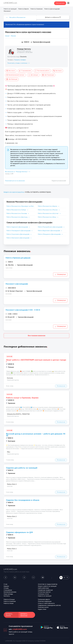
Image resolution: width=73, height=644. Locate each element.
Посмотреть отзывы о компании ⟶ (19, 63)
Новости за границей (45, 596)
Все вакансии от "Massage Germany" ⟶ (18, 172)
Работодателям (60, 3)
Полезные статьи (43, 594)
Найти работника (43, 588)
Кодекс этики (42, 609)
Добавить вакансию (24, 615)
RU (61, 578)
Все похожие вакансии (37, 336)
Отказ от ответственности (46, 603)
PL (67, 578)
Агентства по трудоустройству (48, 584)
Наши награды (8, 594)
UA (64, 578)
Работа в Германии (10, 601)
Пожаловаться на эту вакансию (15, 181)
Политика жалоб (43, 607)
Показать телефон (20, 60)
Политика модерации (45, 601)
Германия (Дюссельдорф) (41, 42)
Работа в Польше (9, 600)
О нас (6, 584)
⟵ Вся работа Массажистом (16, 17)
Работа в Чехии (9, 603)
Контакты (7, 596)
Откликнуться (60, 274)
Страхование (8, 590)
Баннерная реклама (10, 592)
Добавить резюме (9, 615)
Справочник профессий (45, 590)
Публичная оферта (44, 600)
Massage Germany (24, 49)
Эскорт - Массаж (11, 36)
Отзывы (6, 588)
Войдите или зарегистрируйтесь (14, 192)
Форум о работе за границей (47, 586)
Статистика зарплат (44, 592)
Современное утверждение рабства (49, 605)
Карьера (6, 586)
